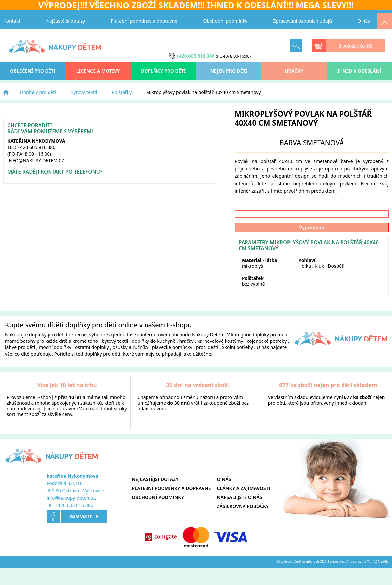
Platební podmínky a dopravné (144, 21)
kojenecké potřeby (267, 358)
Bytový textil (84, 92)
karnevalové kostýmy (220, 358)
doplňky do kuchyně (153, 358)
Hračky (294, 71)
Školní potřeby (238, 365)
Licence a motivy (98, 71)
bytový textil (115, 358)
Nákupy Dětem (208, 352)
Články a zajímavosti (244, 505)
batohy (28, 358)
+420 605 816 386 (74, 522)
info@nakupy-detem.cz (71, 515)
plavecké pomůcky (172, 365)
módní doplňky (55, 365)
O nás (364, 21)
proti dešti (207, 365)
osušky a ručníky (131, 365)
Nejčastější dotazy (65, 21)
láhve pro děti (20, 365)
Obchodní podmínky (226, 21)
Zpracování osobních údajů (302, 21)
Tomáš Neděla (378, 579)
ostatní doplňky (93, 365)
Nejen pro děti (229, 71)
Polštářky (122, 92)
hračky (186, 358)
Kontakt (12, 21)
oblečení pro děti (33, 71)
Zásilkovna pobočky (243, 523)
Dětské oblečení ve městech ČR (300, 579)
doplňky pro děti (47, 352)
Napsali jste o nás (240, 514)
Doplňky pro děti (163, 71)
